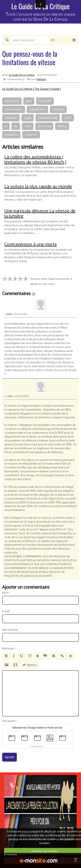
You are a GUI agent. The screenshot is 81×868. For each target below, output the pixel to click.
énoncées (44, 126)
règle (28, 118)
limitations (11, 134)
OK (53, 40)
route (68, 118)
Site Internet (10, 630)
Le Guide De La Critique (22, 75)
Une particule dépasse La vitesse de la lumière (40, 213)
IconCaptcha (36, 746)
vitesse (62, 126)
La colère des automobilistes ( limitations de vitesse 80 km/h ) (35, 159)
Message (8, 648)
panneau (58, 109)
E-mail (6, 611)
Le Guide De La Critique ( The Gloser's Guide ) (32, 89)
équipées (11, 118)
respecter (31, 134)
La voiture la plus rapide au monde (38, 186)
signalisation (37, 109)
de (16, 126)
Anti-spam (9, 721)
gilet (29, 101)
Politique (41, 79)
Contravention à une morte (31, 244)
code (28, 126)
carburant (45, 101)
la (6, 126)
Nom (5, 593)
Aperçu (29, 665)
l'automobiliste (48, 118)
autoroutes (12, 101)
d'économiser (14, 109)
